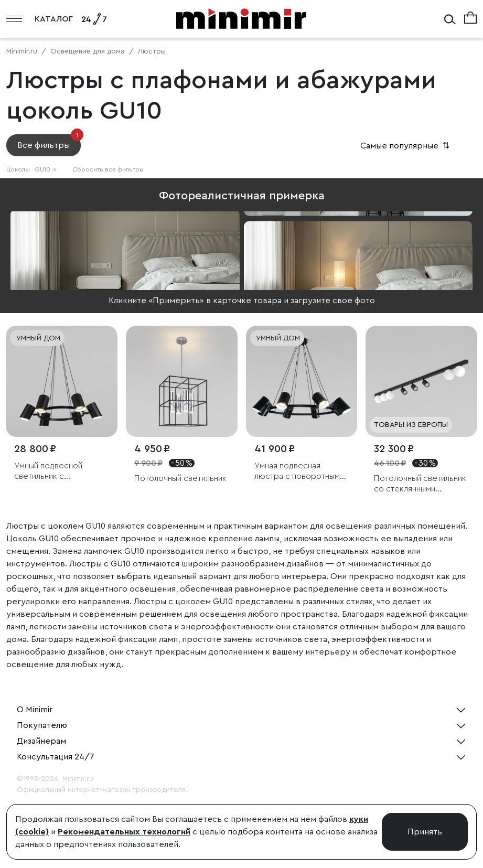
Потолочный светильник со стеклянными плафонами (420, 484)
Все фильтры (49, 142)
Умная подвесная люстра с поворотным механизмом (297, 471)
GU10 (46, 169)
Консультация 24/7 (56, 757)
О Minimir (35, 710)
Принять (425, 832)
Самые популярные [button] (406, 146)
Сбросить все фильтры (108, 169)
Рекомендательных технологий (124, 832)
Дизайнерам (41, 741)
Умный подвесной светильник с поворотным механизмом (48, 471)
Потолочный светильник (180, 478)
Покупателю (42, 725)
